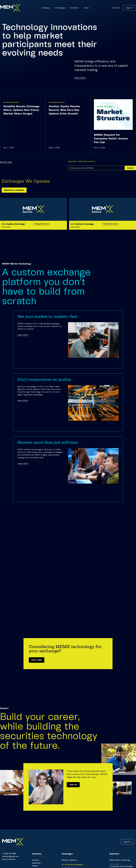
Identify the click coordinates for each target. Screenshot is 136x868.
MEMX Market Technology (120, 860)
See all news (6, 162)
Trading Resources (41, 224)
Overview (35, 860)
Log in (128, 8)
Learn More (80, 78)
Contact (116, 8)
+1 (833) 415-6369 (9, 853)
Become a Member (69, 860)
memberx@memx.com (10, 856)
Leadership (36, 863)
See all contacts (9, 859)
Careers (35, 866)
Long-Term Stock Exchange (122, 866)
